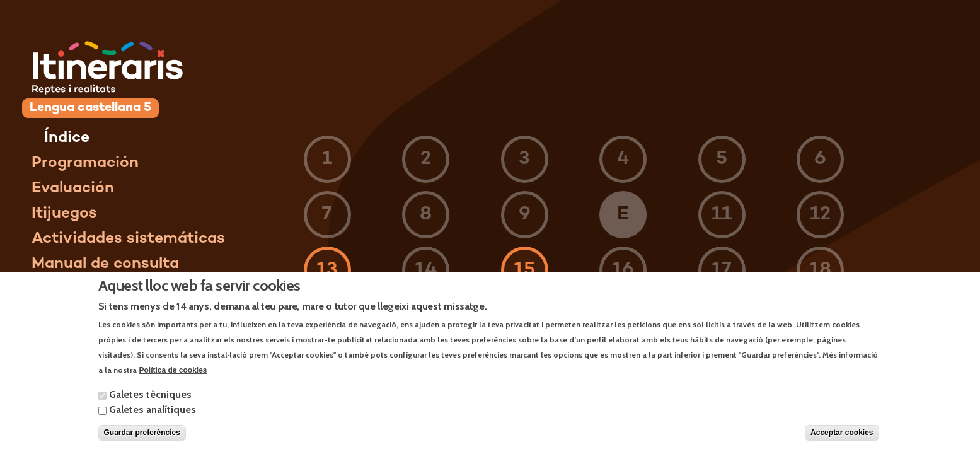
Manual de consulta (105, 264)
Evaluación (73, 189)
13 (327, 270)
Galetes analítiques (153, 418)
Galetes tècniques (150, 403)
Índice (67, 138)
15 (524, 270)
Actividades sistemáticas (128, 239)
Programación (85, 163)
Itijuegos (64, 214)
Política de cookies (173, 378)
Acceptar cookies (842, 441)
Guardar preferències (142, 441)
